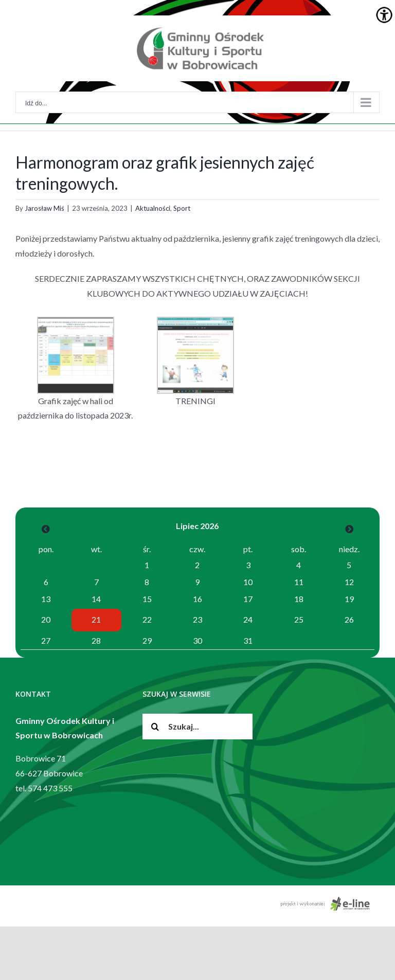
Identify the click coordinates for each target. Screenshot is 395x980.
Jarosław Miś (44, 208)
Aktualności (153, 208)
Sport (182, 208)
